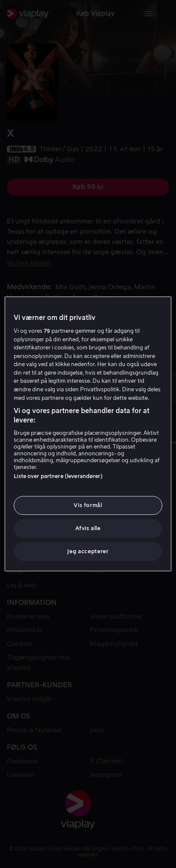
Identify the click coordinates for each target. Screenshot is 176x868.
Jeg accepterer (88, 552)
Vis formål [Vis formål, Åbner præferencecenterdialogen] (88, 505)
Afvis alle (88, 528)
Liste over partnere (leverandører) (58, 476)
